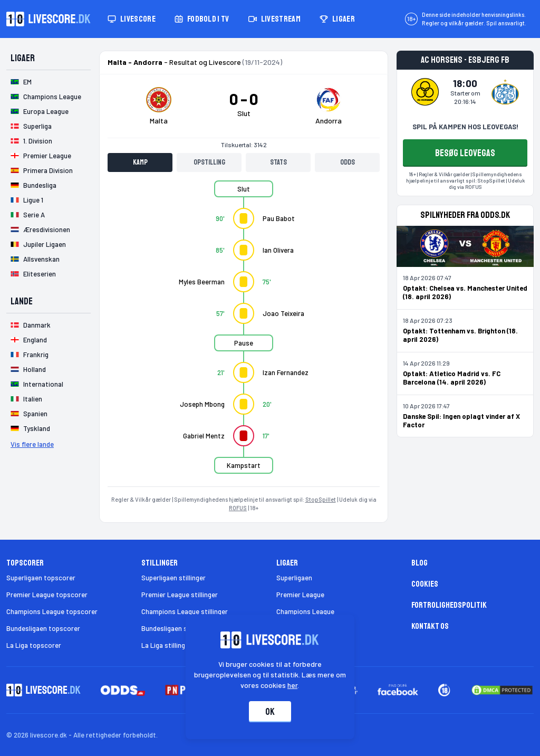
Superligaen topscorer (41, 578)
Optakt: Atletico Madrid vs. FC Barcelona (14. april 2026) (452, 378)
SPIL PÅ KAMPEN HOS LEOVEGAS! (465, 127)
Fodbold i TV (202, 19)
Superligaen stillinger (173, 578)
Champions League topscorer (52, 611)
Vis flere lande (32, 444)
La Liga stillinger (166, 645)
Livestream (274, 19)
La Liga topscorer (34, 645)
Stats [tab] (278, 162)
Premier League (300, 595)
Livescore (132, 19)
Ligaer (337, 19)
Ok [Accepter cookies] (270, 712)
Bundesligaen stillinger (176, 628)
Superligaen (294, 578)
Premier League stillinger (180, 595)
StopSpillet (321, 499)
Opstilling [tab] (209, 162)
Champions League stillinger (185, 611)
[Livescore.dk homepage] (49, 19)
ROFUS (238, 508)
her (293, 685)
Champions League (305, 611)
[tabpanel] (244, 333)
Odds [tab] (348, 162)
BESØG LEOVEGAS (465, 153)
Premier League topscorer (47, 595)
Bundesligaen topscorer (43, 628)
